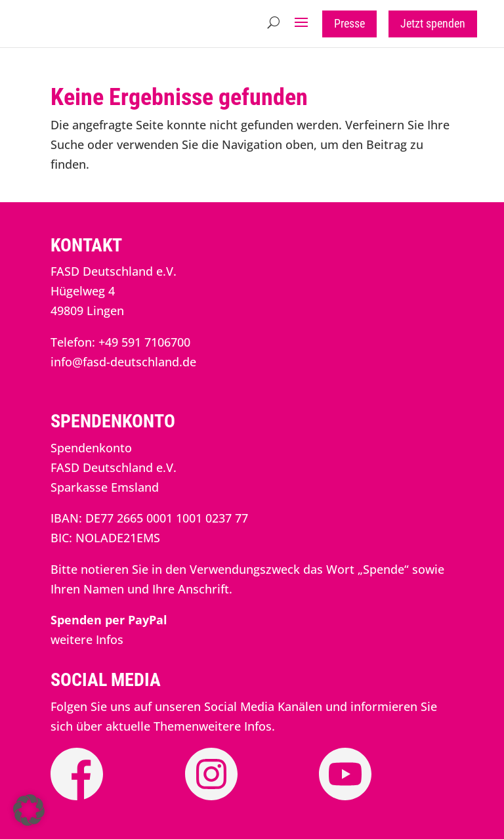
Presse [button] (349, 23)
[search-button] (273, 22)
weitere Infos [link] (87, 639)
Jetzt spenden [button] (433, 23)
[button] (301, 22)
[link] (109, 620)
